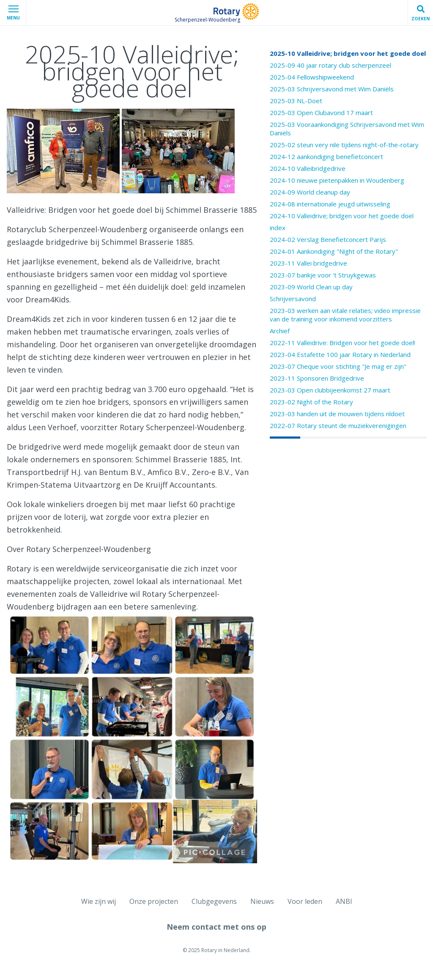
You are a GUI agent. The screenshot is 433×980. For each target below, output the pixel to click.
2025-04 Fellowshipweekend (312, 77)
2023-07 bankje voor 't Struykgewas (323, 275)
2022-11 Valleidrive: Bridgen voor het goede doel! (343, 343)
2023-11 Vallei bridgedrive (308, 263)
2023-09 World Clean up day (311, 287)
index (278, 228)
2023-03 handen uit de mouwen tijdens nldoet (337, 414)
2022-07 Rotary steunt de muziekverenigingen (338, 425)
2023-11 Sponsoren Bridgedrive (317, 378)
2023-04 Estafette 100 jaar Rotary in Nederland (340, 354)
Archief (280, 331)
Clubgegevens (214, 901)
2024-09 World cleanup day (310, 192)
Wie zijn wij (99, 901)
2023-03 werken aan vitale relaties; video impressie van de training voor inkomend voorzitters (345, 315)
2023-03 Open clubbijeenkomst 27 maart (330, 390)
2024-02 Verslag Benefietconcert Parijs (328, 239)
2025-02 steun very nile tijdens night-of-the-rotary (344, 145)
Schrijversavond (293, 299)
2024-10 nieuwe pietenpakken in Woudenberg (337, 180)
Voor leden (305, 901)
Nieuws (262, 901)
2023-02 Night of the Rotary (311, 402)
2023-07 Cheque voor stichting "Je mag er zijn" (338, 366)
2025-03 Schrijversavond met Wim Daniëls (332, 89)
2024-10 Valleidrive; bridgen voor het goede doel (342, 216)
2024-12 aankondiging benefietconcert (326, 156)
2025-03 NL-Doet (296, 101)
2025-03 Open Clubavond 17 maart (321, 113)
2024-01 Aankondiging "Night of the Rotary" (334, 251)
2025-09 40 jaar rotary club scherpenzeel (330, 65)
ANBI (344, 901)
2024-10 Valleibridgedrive (308, 168)
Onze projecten (154, 901)
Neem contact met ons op (216, 927)
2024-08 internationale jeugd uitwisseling (330, 204)
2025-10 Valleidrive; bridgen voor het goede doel (348, 53)
